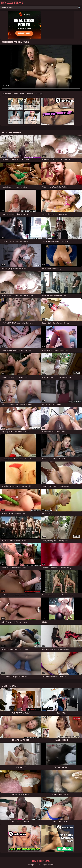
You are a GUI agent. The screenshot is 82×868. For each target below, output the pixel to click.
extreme (30, 94)
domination (7, 94)
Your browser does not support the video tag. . (41, 68)
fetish (16, 94)
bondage (39, 94)
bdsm (22, 94)
